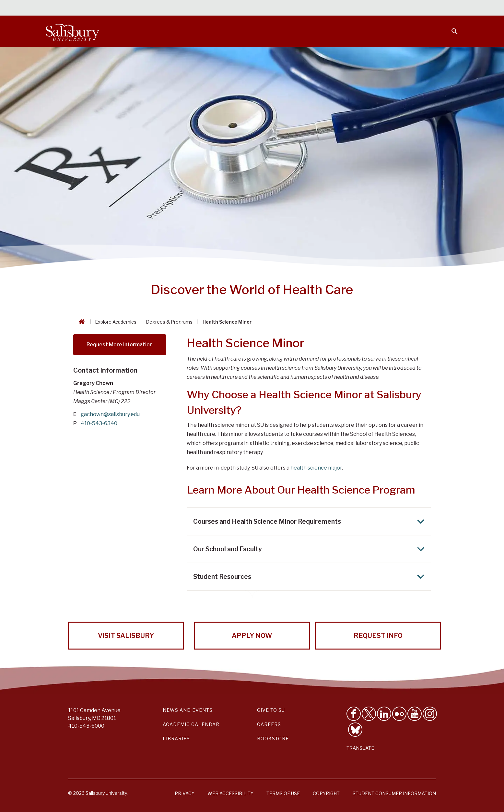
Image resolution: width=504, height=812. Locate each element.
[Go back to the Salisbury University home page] (80, 322)
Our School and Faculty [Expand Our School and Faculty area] (311, 549)
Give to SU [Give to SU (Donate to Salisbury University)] (271, 710)
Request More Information (120, 345)
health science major (316, 468)
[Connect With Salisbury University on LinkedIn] (384, 714)
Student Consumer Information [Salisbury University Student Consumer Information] (394, 793)
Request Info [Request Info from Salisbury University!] (378, 636)
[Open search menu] (451, 27)
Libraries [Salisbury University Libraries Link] (176, 739)
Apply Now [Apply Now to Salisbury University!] (252, 636)
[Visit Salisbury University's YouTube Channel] (415, 714)
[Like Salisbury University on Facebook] (354, 714)
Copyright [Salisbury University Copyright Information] (326, 793)
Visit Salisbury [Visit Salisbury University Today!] (126, 636)
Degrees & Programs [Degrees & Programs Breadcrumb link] (169, 322)
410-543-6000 (86, 726)
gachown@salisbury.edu (110, 414)
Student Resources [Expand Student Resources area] (311, 577)
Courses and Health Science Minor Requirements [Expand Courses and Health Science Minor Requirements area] (311, 521)
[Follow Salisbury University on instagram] (430, 714)
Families (386, 8)
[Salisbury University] (73, 31)
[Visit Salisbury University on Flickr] (399, 714)
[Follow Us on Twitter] (369, 714)
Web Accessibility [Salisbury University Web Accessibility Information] (230, 793)
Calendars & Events (265, 8)
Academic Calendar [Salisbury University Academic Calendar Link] (191, 724)
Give (445, 8)
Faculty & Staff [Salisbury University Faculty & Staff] (349, 8)
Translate (360, 748)
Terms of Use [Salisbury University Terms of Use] (283, 793)
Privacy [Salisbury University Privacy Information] (185, 793)
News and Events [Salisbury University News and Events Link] (188, 710)
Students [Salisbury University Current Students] (310, 8)
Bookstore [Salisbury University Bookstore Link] (273, 739)
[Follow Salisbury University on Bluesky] (355, 730)
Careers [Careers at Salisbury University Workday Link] (269, 724)
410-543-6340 (99, 423)
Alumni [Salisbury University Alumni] (414, 8)
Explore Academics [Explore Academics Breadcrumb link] (116, 322)
